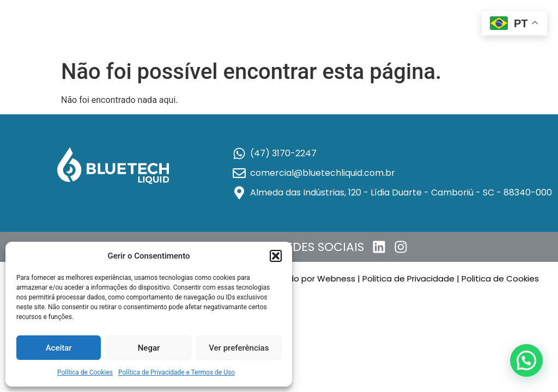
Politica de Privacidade (408, 278)
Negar (149, 348)
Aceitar (59, 348)
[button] (276, 256)
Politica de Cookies (501, 278)
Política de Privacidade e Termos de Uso (177, 372)
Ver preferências (239, 348)
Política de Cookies (85, 372)
